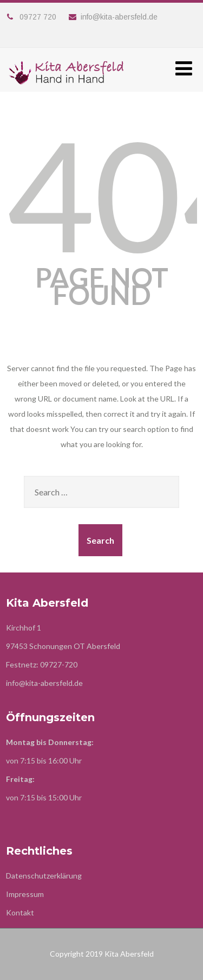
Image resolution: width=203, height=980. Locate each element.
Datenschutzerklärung (44, 876)
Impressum (25, 894)
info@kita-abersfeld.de (113, 17)
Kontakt (20, 912)
